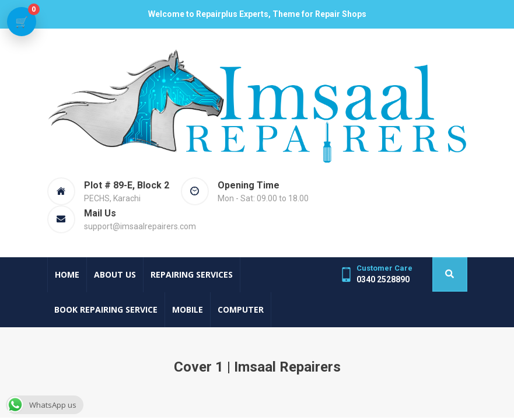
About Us (115, 274)
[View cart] (22, 22)
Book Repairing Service (106, 309)
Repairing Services (192, 274)
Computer (241, 309)
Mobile (188, 309)
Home (67, 274)
